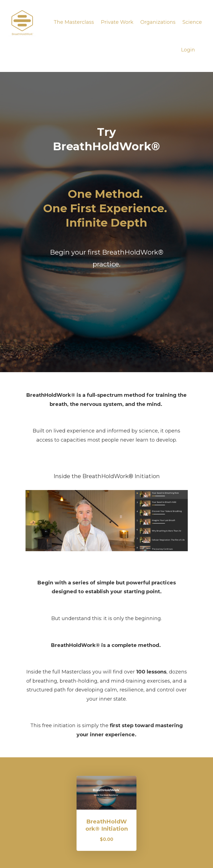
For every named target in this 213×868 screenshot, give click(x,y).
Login (188, 50)
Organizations (158, 22)
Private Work (117, 22)
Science (192, 22)
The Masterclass (74, 22)
